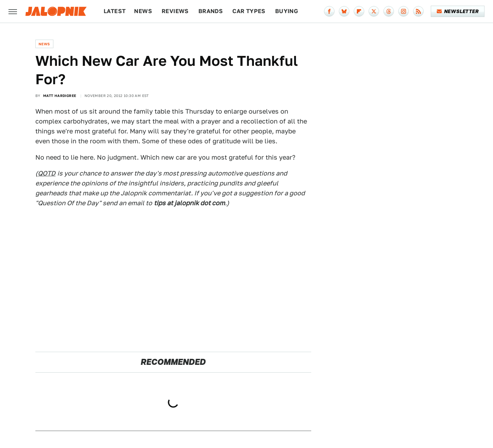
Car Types (249, 11)
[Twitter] (374, 11)
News (143, 11)
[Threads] (389, 11)
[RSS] (418, 11)
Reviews (175, 11)
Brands (211, 11)
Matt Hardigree (60, 96)
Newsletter (458, 11)
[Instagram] (404, 11)
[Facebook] (329, 11)
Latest (115, 11)
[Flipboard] (359, 11)
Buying (287, 11)
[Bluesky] (344, 11)
